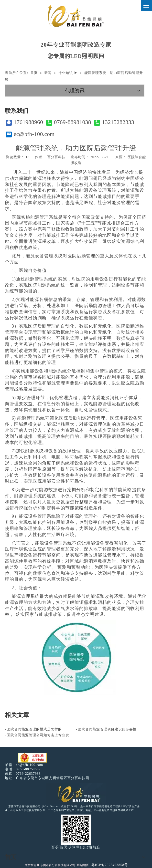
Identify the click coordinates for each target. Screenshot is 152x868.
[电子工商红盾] (32, 758)
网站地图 (83, 865)
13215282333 (114, 122)
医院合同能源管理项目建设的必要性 (107, 729)
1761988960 (24, 122)
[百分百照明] (76, 16)
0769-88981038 (69, 122)
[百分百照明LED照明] (76, 794)
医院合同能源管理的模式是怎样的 (34, 729)
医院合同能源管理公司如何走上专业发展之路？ (40, 735)
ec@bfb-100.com (30, 134)
